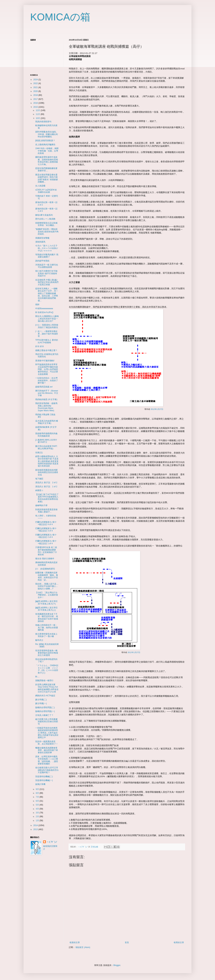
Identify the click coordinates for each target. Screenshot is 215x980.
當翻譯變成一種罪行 (44, 681)
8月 (38, 793)
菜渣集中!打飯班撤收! (45, 361)
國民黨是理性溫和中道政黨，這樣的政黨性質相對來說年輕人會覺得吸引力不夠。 (47, 161)
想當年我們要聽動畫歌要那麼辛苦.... (46, 170)
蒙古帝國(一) (41, 703)
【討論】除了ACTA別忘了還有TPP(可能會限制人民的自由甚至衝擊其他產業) (47, 498)
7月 (38, 797)
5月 (38, 805)
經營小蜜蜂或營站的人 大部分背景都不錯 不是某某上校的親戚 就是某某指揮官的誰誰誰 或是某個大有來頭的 (47, 461)
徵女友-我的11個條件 (45, 559)
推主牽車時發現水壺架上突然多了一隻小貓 (46, 635)
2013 (36, 829)
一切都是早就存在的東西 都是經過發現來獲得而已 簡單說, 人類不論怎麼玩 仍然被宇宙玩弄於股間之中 (47, 733)
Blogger (117, 965)
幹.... (37, 677)
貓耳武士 (39, 640)
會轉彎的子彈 (41, 505)
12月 (38, 110)
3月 (38, 813)
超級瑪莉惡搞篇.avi (44, 387)
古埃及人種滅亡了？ (44, 715)
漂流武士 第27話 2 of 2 (46, 483)
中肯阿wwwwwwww (44, 309)
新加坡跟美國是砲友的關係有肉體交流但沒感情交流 (47, 472)
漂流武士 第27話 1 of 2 (46, 487)
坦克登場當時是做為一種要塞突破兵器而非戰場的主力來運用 (47, 653)
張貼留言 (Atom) (83, 947)
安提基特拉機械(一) (44, 780)
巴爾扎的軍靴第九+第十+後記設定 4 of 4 (46, 523)
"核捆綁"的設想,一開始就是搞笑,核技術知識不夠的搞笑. (47, 232)
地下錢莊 (39, 479)
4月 (38, 809)
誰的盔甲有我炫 (42, 261)
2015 (36, 107)
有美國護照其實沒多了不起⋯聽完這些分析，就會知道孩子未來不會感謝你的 (47, 618)
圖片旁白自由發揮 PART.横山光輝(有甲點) (46, 447)
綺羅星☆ (39, 490)
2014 (36, 825)
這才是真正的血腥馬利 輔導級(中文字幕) (47, 422)
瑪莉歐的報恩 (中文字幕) (46, 399)
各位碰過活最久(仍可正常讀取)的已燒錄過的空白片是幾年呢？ (47, 770)
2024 (36, 80)
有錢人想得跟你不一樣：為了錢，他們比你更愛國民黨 (47, 628)
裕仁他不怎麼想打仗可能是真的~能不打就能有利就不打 (46, 273)
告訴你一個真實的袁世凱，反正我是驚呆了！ (47, 743)
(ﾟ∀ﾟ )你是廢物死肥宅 (45, 569)
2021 (36, 87)
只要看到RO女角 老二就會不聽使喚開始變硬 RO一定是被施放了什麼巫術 (46, 551)
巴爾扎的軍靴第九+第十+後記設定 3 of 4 (46, 530)
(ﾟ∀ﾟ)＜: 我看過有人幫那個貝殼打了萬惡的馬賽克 (47, 326)
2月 (38, 817)
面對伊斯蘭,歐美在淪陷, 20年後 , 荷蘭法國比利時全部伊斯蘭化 (47, 134)
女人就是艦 (40, 186)
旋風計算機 (40, 784)
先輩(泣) (39, 453)
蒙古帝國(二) (41, 700)
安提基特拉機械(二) (44, 776)
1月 (38, 821)
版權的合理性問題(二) (45, 707)
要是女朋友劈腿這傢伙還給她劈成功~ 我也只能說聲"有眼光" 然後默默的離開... (47, 178)
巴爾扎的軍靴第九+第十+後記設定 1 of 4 (46, 542)
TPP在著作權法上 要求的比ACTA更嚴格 (47, 341)
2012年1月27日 (157, 409)
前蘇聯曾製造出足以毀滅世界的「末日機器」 (46, 224)
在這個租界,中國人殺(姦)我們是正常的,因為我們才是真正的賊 (47, 282)
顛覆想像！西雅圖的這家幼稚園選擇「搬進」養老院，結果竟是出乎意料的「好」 (47, 576)
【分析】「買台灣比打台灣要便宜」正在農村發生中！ (47, 595)
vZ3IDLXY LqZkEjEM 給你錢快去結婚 (46, 191)
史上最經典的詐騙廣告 (45, 145)
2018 (36, 95)
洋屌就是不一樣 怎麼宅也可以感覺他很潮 (47, 266)
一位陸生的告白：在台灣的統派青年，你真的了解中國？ (47, 380)
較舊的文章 (179, 942)
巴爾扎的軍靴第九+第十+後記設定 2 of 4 (46, 536)
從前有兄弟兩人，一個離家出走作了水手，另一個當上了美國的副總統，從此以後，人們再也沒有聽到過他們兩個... (47, 295)
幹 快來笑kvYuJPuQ (44, 312)
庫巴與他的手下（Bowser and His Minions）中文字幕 (47, 393)
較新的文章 (75, 942)
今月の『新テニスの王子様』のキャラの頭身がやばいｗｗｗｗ (47, 248)
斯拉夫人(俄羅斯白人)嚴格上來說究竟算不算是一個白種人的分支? (47, 319)
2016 (36, 103)
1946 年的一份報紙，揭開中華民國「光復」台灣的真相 (47, 151)
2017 (36, 99)
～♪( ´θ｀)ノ (52, 842)
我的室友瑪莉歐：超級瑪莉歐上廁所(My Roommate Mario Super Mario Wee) (46, 407)
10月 (38, 118)
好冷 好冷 (40, 346)
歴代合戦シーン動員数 (45, 219)
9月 (38, 789)
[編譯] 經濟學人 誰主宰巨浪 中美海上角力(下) (46, 602)
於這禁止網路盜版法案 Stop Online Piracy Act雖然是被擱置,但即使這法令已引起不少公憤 (47, 688)
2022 (36, 83)
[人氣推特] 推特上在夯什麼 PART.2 (46, 441)
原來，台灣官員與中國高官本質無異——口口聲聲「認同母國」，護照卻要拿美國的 (47, 760)
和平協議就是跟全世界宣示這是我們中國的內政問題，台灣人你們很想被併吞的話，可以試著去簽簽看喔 (47, 369)
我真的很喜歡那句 (43, 122)
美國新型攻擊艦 (42, 238)
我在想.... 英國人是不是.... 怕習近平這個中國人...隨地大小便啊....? (47, 586)
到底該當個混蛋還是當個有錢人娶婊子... (46, 511)
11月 (38, 114)
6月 (38, 801)
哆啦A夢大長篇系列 (44, 215)
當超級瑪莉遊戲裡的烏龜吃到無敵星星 (46, 435)
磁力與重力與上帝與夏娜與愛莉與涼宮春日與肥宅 (47, 722)
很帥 (37, 305)
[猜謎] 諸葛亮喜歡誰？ (45, 141)
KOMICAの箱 (60, 17)
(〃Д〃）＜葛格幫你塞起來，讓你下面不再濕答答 (47, 334)
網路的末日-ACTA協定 (45, 696)
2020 (36, 91)
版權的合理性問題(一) (45, 711)
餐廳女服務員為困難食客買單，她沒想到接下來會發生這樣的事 (47, 750)
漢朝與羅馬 (40, 242)
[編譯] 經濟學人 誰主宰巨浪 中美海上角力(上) (46, 609)
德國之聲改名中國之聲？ (46, 350)
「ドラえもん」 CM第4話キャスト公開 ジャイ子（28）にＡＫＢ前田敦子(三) (47, 669)
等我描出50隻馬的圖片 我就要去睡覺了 (47, 256)
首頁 (127, 942)
